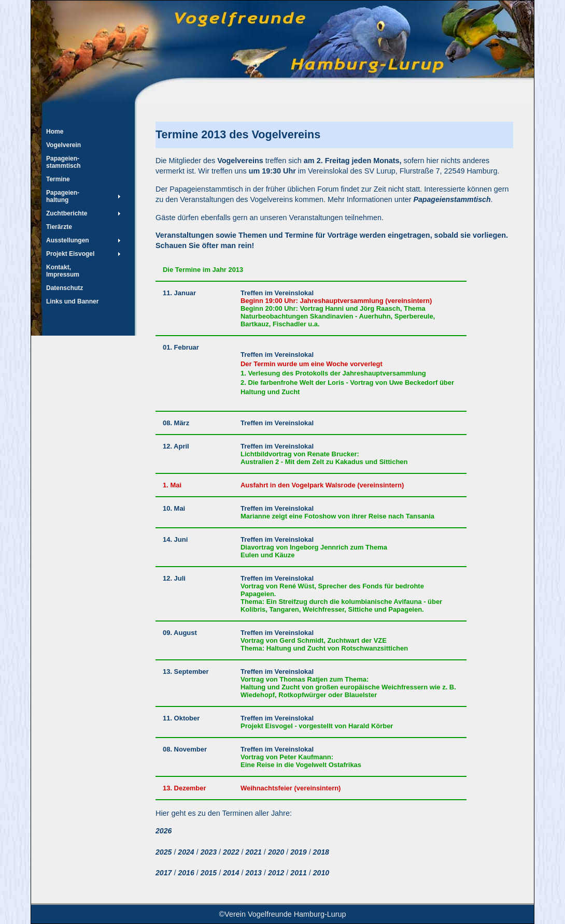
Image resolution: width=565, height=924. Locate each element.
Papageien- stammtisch (63, 162)
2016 (186, 873)
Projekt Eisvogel (70, 254)
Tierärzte (59, 227)
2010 (321, 873)
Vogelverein (63, 145)
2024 (185, 852)
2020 (276, 852)
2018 (320, 852)
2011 (298, 873)
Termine (58, 179)
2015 (209, 873)
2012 (276, 873)
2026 (164, 831)
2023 (209, 852)
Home (55, 132)
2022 (231, 852)
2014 (231, 873)
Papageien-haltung (63, 196)
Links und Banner (72, 301)
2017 (164, 873)
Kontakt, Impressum (63, 271)
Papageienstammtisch (452, 199)
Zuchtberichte (67, 213)
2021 (253, 852)
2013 (254, 873)
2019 (298, 852)
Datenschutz (65, 288)
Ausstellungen (68, 240)
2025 (164, 852)
